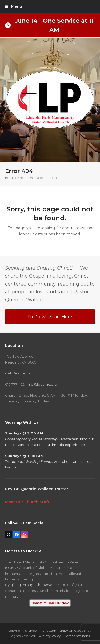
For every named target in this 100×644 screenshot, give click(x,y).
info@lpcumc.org (42, 384)
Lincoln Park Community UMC (52, 631)
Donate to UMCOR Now (50, 603)
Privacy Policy (50, 636)
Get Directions (18, 373)
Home (10, 178)
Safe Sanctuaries (77, 636)
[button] (13, 6)
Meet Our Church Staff (27, 502)
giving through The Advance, (35, 585)
